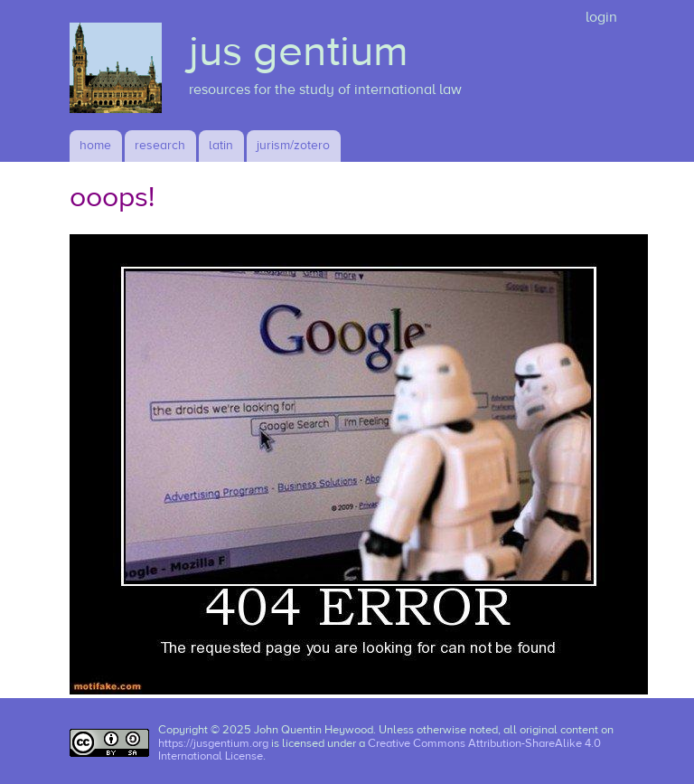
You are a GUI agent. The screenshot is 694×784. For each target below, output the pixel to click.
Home (95, 146)
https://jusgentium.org (213, 743)
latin (221, 146)
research (160, 146)
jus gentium (299, 52)
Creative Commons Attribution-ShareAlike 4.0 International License (380, 750)
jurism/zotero (293, 146)
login (601, 17)
